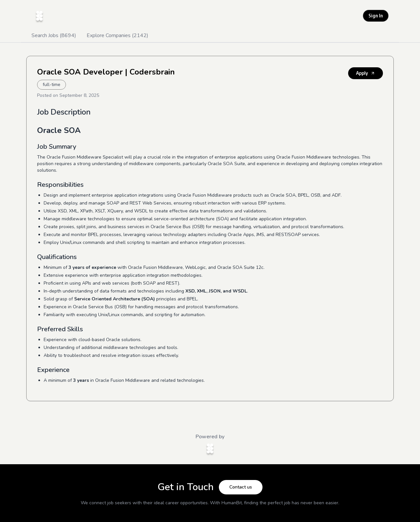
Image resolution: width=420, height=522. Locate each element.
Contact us (241, 487)
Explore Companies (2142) (117, 35)
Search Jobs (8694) (54, 35)
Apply (366, 73)
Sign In (376, 16)
